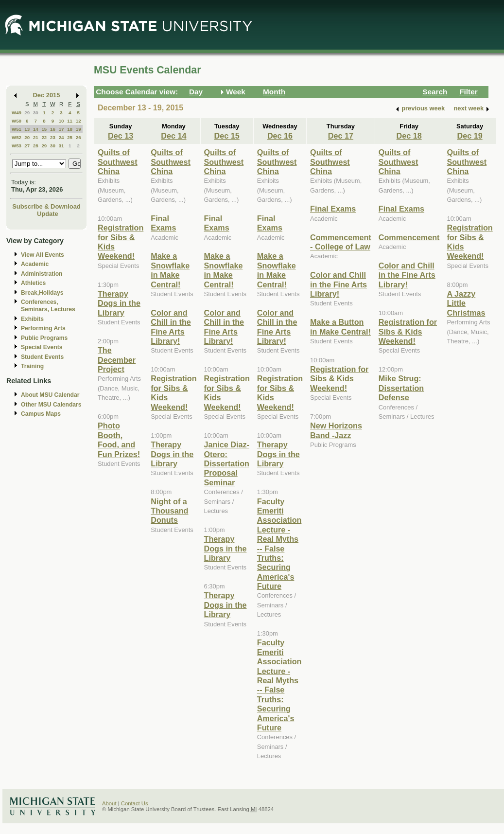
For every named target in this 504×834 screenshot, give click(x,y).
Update (48, 214)
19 (78, 129)
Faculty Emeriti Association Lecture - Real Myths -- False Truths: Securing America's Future (279, 544)
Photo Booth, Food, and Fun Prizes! (119, 440)
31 (61, 146)
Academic (35, 264)
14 (36, 129)
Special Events (42, 347)
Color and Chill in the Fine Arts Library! (171, 327)
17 (61, 129)
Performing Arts (43, 328)
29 (27, 113)
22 (44, 137)
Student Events (42, 357)
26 (78, 137)
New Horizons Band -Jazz (336, 430)
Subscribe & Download (46, 206)
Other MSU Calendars (51, 405)
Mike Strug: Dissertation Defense (401, 388)
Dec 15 (227, 136)
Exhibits (32, 319)
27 (27, 146)
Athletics (33, 283)
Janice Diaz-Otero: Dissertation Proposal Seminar (227, 463)
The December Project (117, 360)
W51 (17, 129)
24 (61, 137)
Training (32, 366)
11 (70, 121)
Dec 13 (121, 136)
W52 (17, 137)
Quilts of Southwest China (118, 162)
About (109, 803)
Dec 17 (341, 136)
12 (78, 121)
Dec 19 (470, 136)
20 (27, 137)
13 (27, 129)
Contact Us (135, 803)
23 (53, 137)
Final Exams (163, 223)
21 (36, 137)
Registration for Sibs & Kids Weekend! (339, 379)
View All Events (43, 255)
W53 (17, 146)
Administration (42, 274)
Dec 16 (280, 136)
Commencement (409, 237)
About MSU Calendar (50, 395)
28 (36, 146)
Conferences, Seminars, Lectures (48, 306)
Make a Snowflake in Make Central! (170, 270)
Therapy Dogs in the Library (119, 303)
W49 (17, 113)
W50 (17, 121)
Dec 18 (409, 136)
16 (53, 129)
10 (61, 121)
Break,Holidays (42, 293)
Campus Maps (41, 414)
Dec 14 (174, 136)
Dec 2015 (47, 95)
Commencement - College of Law (341, 242)
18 (70, 129)
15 (44, 129)
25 (70, 137)
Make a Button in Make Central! (340, 327)
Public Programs (44, 338)
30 (36, 113)
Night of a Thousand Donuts (169, 511)
